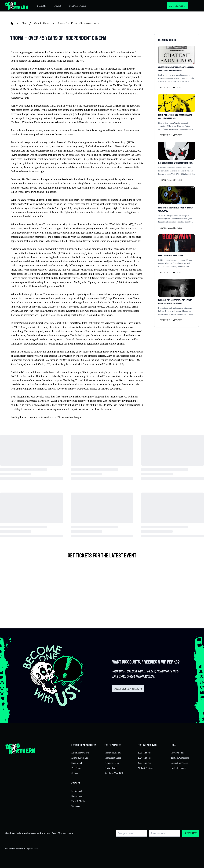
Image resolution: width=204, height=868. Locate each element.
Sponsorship (77, 796)
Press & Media (78, 801)
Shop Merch (77, 763)
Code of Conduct (178, 768)
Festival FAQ (111, 768)
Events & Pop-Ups (80, 758)
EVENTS (42, 6)
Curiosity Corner (42, 23)
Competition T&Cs (179, 763)
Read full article (171, 87)
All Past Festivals (146, 768)
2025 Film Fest (144, 753)
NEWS (58, 6)
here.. (82, 417)
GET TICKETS (177, 6)
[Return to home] (17, 6)
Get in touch (77, 791)
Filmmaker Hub (112, 763)
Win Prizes (76, 768)
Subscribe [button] (191, 833)
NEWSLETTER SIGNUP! (128, 689)
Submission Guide (113, 758)
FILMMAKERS (78, 6)
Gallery (75, 773)
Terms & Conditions (180, 758)
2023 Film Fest (144, 763)
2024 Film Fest (144, 758)
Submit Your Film (113, 753)
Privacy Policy (177, 753)
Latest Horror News (80, 753)
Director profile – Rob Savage (171, 256)
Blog (24, 23)
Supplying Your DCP (114, 773)
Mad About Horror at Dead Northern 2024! (176, 163)
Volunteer (76, 806)
